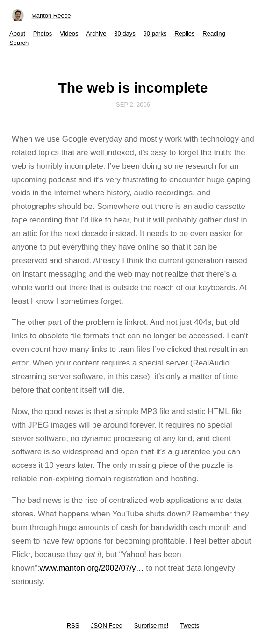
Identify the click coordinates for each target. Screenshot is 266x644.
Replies (184, 33)
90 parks (155, 33)
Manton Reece (51, 16)
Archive (96, 33)
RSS (73, 626)
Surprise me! (151, 626)
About (17, 33)
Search (19, 43)
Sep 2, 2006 (133, 104)
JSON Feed (107, 626)
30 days (125, 33)
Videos (69, 33)
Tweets (190, 626)
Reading (214, 33)
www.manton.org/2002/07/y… (92, 568)
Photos (43, 33)
